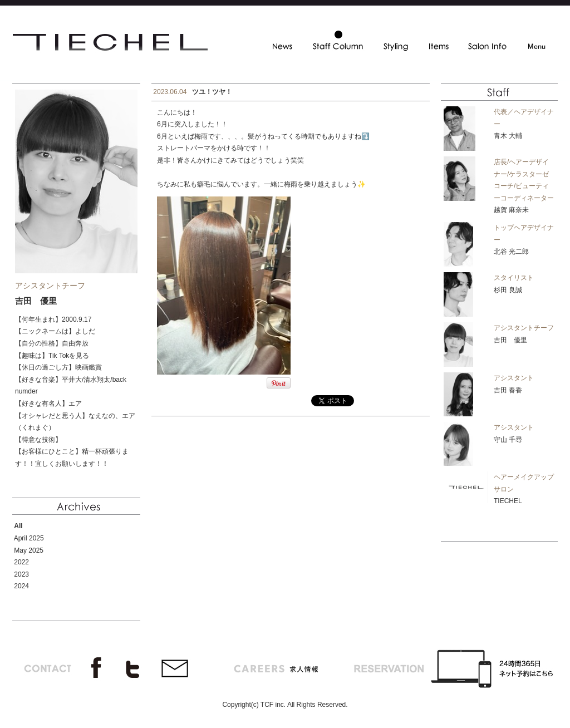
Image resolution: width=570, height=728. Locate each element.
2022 (21, 562)
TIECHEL (508, 501)
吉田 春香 (508, 390)
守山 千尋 (508, 440)
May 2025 (29, 550)
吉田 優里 (510, 340)
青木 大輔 (508, 136)
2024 (21, 586)
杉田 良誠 (508, 290)
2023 (21, 574)
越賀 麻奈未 (511, 210)
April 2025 (29, 538)
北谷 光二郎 (511, 252)
